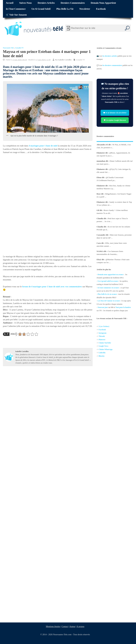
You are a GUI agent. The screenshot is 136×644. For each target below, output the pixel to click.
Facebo (101, 330)
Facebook (101, 9)
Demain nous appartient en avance (111, 275)
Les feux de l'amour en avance (109, 301)
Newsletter (85, 9)
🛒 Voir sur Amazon (16, 15)
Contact (65, 626)
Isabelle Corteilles (65, 60)
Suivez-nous (25, 3)
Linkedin (102, 353)
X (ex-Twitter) (104, 326)
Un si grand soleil (41, 9)
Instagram (103, 333)
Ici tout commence (16, 9)
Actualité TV (19, 48)
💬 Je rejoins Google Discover (115, 120)
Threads (102, 336)
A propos (81, 626)
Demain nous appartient (103, 3)
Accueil (10, 3)
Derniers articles (46, 3)
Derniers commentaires (73, 3)
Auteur (73, 626)
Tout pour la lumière (123, 307)
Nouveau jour (103, 307)
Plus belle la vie (65, 9)
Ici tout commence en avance (108, 288)
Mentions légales (53, 626)
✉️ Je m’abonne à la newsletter (115, 113)
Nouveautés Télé (8, 48)
